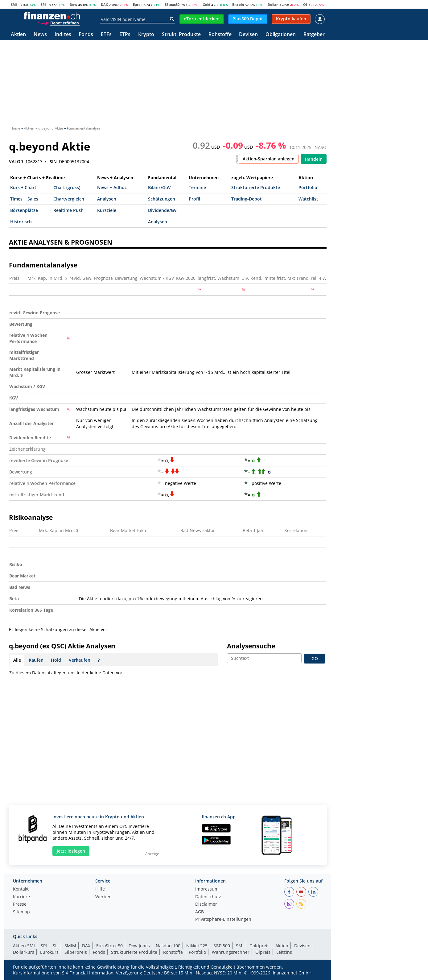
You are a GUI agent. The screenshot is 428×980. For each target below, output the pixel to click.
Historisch (21, 222)
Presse (20, 904)
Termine (197, 187)
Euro (137, 4)
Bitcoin (238, 4)
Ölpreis (263, 952)
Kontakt (21, 889)
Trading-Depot (247, 199)
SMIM (70, 946)
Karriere (21, 897)
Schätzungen (162, 199)
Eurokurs (49, 952)
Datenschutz (208, 897)
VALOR (16, 162)
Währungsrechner (231, 952)
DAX (104, 4)
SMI (14, 4)
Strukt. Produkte (181, 35)
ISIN (53, 162)
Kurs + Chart (23, 187)
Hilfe (100, 889)
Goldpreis (259, 946)
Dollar (273, 4)
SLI (56, 946)
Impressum (207, 889)
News (40, 35)
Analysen (107, 199)
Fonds (86, 35)
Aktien (18, 35)
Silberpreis (76, 952)
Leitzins (284, 952)
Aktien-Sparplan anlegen (269, 159)
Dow (73, 4)
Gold (206, 4)
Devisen (248, 35)
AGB (200, 912)
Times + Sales (24, 199)
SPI (43, 4)
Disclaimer (206, 904)
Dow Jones (139, 946)
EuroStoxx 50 (109, 946)
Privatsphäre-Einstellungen (223, 920)
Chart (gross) (67, 187)
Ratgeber (314, 35)
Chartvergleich (69, 199)
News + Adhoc (112, 187)
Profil (194, 199)
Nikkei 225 (197, 946)
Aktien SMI (24, 946)
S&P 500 (222, 946)
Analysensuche (251, 646)
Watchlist (308, 199)
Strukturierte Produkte (256, 187)
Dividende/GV (162, 210)
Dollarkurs (24, 952)
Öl (305, 4)
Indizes (63, 35)
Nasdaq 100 (168, 946)
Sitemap (21, 912)
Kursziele (107, 210)
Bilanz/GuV (159, 187)
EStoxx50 (172, 4)
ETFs (106, 35)
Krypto (146, 35)
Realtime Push (68, 210)
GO (315, 658)
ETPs (125, 35)
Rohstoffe (220, 35)
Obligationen (281, 35)
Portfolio (308, 187)
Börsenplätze (24, 210)
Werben (103, 897)
